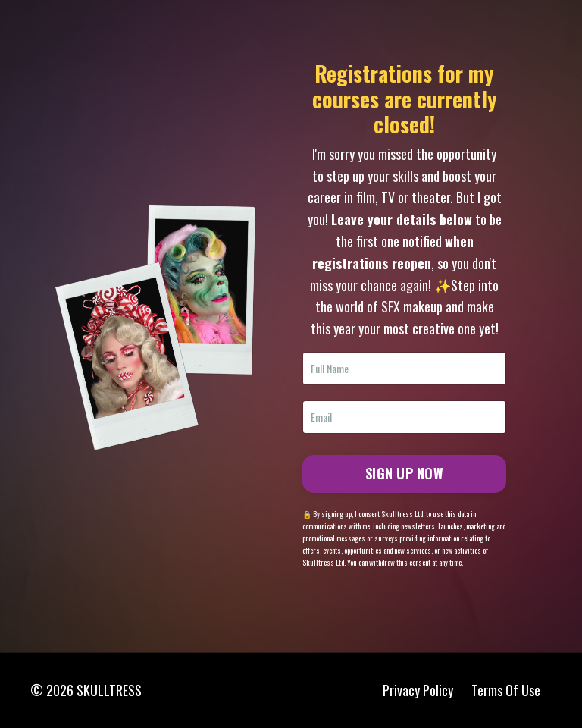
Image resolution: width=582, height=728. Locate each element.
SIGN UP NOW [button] (404, 473)
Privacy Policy (418, 690)
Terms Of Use (506, 690)
